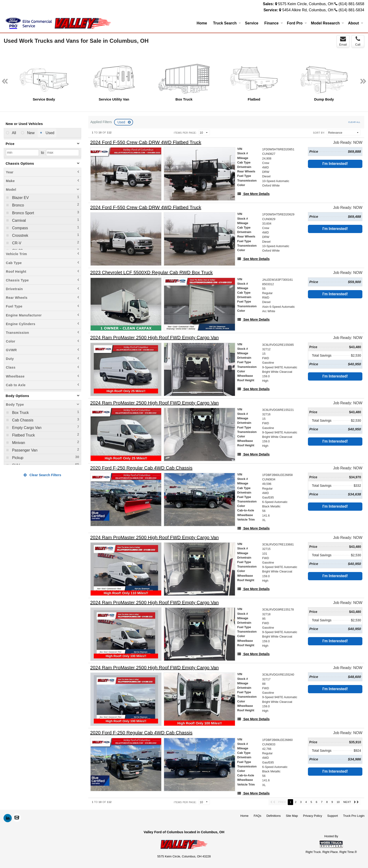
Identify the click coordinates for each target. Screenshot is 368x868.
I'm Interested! (335, 164)
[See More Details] (253, 194)
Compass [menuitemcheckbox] (19, 228)
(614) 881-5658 (351, 4)
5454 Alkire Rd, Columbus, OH (308, 10)
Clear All (354, 122)
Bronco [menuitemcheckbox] (17, 205)
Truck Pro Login (354, 816)
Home (202, 23)
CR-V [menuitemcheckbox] (16, 243)
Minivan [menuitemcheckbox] (18, 443)
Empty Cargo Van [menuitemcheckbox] (26, 428)
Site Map (292, 816)
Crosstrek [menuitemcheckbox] (20, 235)
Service (252, 23)
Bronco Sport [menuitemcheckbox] (23, 213)
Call (358, 41)
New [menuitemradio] (30, 133)
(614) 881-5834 (351, 10)
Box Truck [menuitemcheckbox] (20, 413)
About (356, 23)
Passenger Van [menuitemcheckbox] (24, 450)
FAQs (258, 816)
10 (338, 802)
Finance (273, 23)
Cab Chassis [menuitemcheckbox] (22, 420)
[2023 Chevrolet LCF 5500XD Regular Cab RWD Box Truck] (151, 273)
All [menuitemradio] (13, 133)
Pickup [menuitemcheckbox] (17, 458)
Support (333, 816)
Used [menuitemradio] (50, 133)
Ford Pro (297, 23)
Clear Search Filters (42, 475)
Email (343, 41)
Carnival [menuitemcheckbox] (18, 220)
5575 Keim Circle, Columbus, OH (306, 4)
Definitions (274, 816)
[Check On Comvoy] (17, 818)
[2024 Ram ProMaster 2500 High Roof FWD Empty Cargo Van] (154, 338)
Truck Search (227, 23)
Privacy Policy (312, 816)
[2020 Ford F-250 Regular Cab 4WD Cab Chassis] (141, 468)
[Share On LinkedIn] (8, 818)
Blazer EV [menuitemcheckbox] (20, 198)
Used (122, 122)
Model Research (328, 23)
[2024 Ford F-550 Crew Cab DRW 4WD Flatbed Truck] (146, 142)
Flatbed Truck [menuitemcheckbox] (23, 435)
